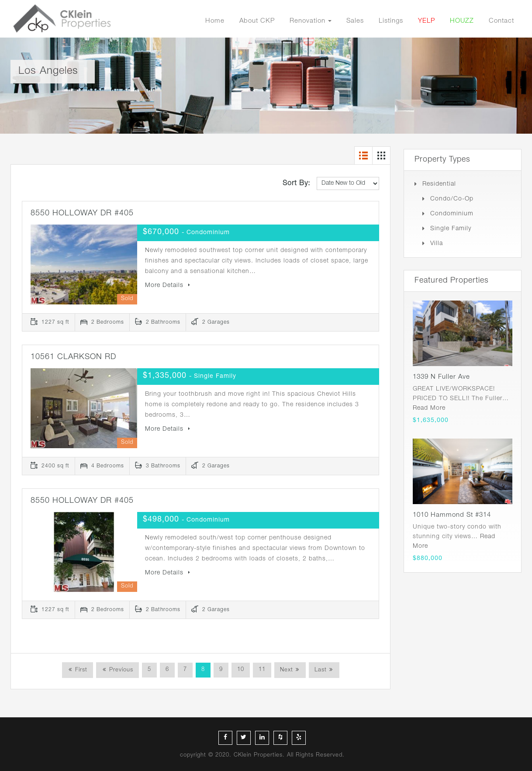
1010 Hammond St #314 (452, 515)
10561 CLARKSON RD (73, 357)
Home (215, 21)
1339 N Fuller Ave (441, 377)
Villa (437, 244)
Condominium (452, 214)
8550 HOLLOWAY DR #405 (82, 214)
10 (241, 670)
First (80, 670)
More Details (168, 286)
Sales (355, 21)
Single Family (451, 229)
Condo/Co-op (452, 199)
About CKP (257, 21)
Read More (429, 408)
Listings (391, 21)
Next (287, 670)
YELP (427, 21)
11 (262, 670)
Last (321, 670)
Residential (439, 184)
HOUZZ (462, 21)
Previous (120, 670)
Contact (501, 21)
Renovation (307, 21)
